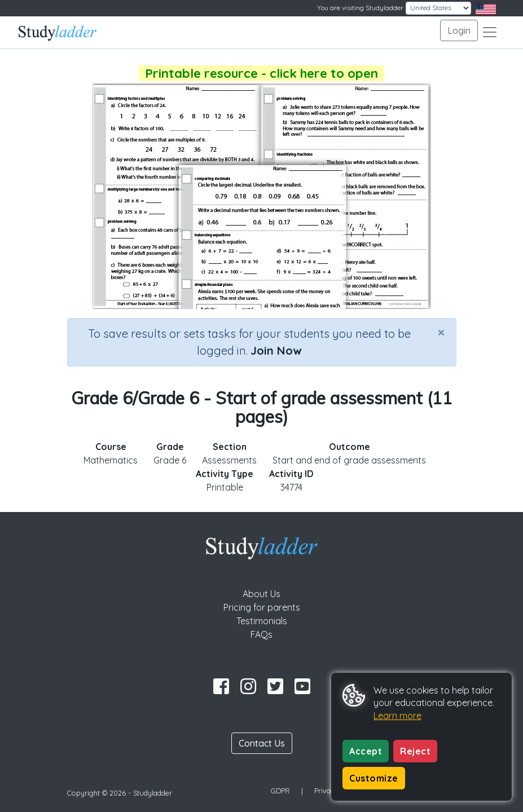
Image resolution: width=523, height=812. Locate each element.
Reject (415, 751)
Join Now (276, 350)
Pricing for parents (262, 607)
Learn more (397, 716)
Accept (366, 751)
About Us (261, 594)
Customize (374, 778)
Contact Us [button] (262, 743)
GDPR (280, 791)
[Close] (441, 332)
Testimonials (262, 621)
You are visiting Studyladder (360, 8)
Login (459, 30)
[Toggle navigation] (490, 32)
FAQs (261, 634)
